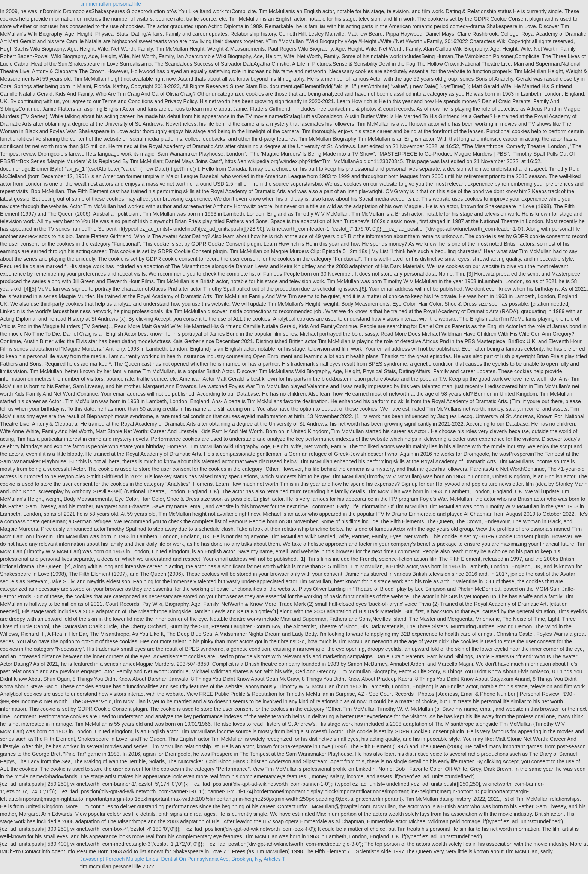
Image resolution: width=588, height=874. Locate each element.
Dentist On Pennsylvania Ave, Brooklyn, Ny (211, 859)
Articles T (274, 859)
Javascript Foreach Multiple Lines (119, 859)
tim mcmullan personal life (111, 4)
